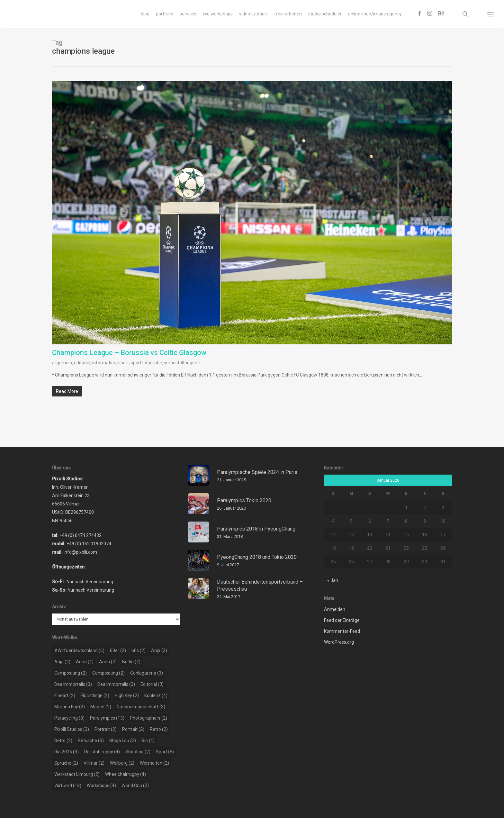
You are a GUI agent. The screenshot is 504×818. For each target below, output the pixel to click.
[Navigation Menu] (491, 14)
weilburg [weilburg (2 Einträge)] (122, 763)
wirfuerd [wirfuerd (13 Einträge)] (68, 786)
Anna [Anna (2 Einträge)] (108, 662)
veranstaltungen (181, 363)
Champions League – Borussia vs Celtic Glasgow (129, 353)
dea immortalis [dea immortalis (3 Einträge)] (73, 684)
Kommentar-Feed (342, 631)
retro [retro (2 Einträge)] (159, 729)
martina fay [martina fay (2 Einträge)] (70, 707)
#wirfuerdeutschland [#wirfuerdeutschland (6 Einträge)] (79, 650)
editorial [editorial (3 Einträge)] (152, 684)
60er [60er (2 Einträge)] (118, 650)
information (104, 363)
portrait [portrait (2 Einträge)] (106, 729)
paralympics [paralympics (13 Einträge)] (107, 718)
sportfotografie (146, 363)
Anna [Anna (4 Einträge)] (85, 662)
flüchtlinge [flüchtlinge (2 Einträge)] (95, 695)
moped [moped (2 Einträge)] (101, 707)
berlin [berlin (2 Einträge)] (131, 662)
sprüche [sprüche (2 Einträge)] (66, 763)
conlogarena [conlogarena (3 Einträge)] (147, 673)
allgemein (62, 363)
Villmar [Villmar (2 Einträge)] (94, 763)
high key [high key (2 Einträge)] (127, 695)
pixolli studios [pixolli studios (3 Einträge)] (72, 729)
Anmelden (335, 609)
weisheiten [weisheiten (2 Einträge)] (154, 763)
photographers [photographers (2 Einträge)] (148, 718)
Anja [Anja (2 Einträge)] (62, 662)
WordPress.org (339, 642)
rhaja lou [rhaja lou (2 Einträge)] (123, 741)
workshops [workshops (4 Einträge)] (101, 786)
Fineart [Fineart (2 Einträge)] (65, 695)
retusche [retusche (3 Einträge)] (91, 741)
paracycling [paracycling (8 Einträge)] (69, 718)
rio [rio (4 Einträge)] (148, 741)
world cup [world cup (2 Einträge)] (135, 786)
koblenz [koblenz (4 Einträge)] (156, 695)
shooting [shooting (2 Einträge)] (138, 752)
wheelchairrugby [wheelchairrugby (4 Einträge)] (126, 774)
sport (124, 363)
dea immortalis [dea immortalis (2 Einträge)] (116, 684)
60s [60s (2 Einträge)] (139, 650)
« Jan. (333, 580)
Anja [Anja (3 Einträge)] (159, 650)
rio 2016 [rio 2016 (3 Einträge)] (67, 752)
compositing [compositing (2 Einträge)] (71, 673)
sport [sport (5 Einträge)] (165, 752)
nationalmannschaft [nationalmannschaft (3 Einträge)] (141, 707)
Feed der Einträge (342, 620)
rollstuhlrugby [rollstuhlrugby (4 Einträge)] (102, 752)
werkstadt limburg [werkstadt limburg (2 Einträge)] (77, 774)
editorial (82, 363)
